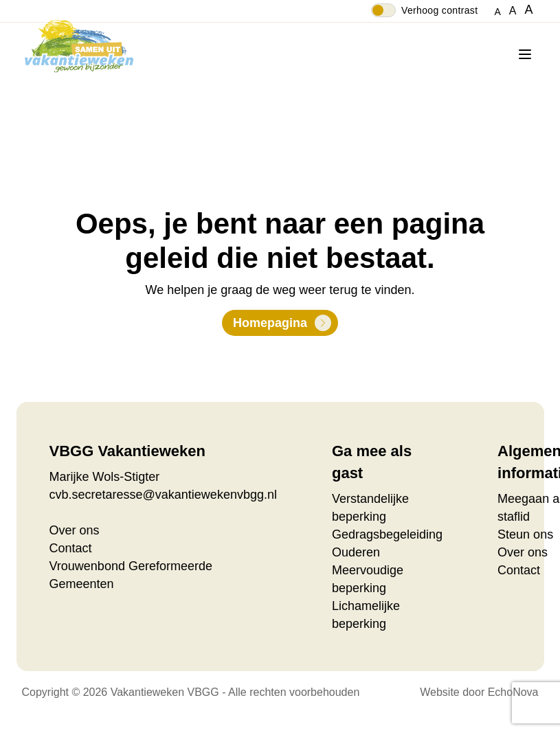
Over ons (75, 530)
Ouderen (356, 552)
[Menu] (528, 54)
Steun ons (525, 534)
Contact (71, 548)
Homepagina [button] (270, 323)
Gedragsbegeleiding (387, 534)
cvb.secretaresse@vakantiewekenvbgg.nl (163, 495)
